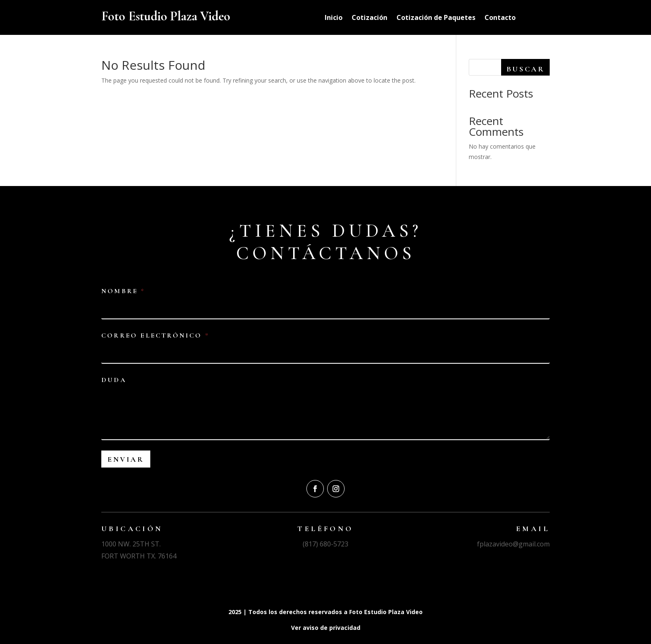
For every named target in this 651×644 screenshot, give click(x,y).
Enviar (126, 459)
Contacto (500, 18)
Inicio (334, 18)
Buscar (526, 69)
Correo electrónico (155, 336)
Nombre (122, 291)
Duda (114, 380)
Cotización (370, 18)
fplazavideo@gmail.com (513, 544)
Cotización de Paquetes (436, 18)
